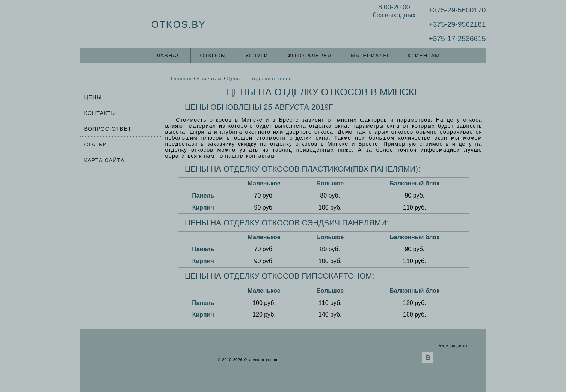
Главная (167, 56)
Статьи (96, 145)
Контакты (100, 113)
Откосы (213, 56)
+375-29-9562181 (457, 24)
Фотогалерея (309, 56)
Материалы (370, 56)
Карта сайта (104, 160)
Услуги (257, 56)
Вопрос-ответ (108, 129)
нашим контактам (250, 156)
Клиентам (424, 56)
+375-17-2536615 (457, 38)
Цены (93, 97)
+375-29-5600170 (457, 10)
